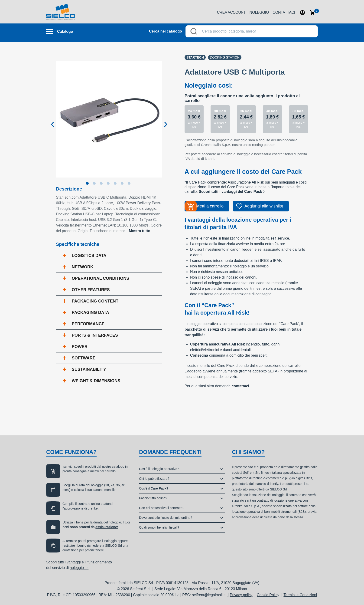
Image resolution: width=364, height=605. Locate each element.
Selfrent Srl (251, 473)
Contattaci (284, 12)
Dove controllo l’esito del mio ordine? (166, 518)
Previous (52, 120)
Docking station (225, 57)
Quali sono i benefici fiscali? (159, 527)
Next (166, 120)
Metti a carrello (210, 206)
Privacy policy (241, 595)
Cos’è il (154, 488)
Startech (195, 57)
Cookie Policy (268, 595)
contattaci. (241, 386)
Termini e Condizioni (300, 595)
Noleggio (259, 12)
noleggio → (79, 568)
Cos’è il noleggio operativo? (159, 469)
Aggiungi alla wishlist (264, 206)
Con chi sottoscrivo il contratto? (162, 508)
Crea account (231, 12)
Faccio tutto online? (153, 498)
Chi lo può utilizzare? (154, 479)
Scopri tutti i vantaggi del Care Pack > (232, 192)
